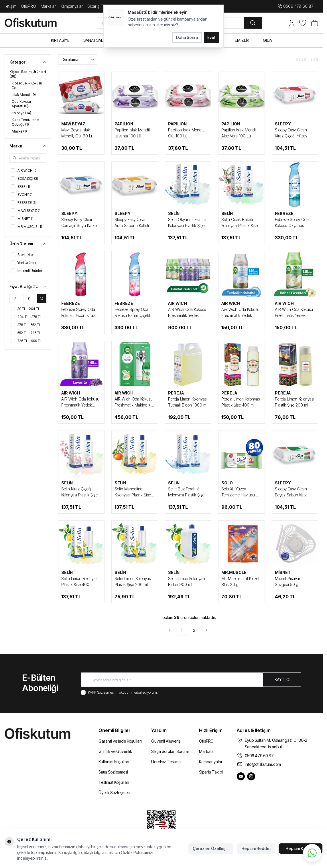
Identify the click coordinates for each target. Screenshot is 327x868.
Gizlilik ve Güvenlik (115, 751)
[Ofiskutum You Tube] (241, 776)
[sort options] (78, 60)
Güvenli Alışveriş (166, 741)
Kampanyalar (72, 6)
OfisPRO (28, 6)
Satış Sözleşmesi (113, 772)
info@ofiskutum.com (263, 764)
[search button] (253, 23)
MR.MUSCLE (234, 572)
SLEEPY (283, 124)
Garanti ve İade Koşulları (120, 741)
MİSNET (283, 572)
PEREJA (176, 393)
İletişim (10, 6)
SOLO (227, 483)
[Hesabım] (292, 23)
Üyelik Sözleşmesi (114, 793)
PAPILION (124, 124)
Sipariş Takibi (211, 772)
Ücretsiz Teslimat (167, 762)
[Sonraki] (206, 630)
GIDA (267, 40)
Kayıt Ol (283, 679)
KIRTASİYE (60, 40)
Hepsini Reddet (256, 848)
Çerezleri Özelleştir (211, 848)
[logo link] (37, 23)
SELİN (174, 213)
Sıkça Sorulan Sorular (170, 751)
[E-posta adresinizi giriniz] (191, 680)
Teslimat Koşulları (114, 782)
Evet (211, 37)
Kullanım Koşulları (114, 762)
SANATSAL (93, 40)
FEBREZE (284, 213)
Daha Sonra (187, 37)
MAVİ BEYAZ (73, 124)
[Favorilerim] (303, 23)
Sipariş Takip (99, 6)
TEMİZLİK (241, 40)
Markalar (48, 6)
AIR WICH (178, 303)
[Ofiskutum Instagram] (251, 776)
